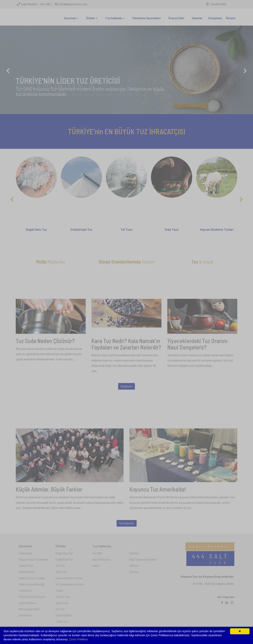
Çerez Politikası (79, 639)
